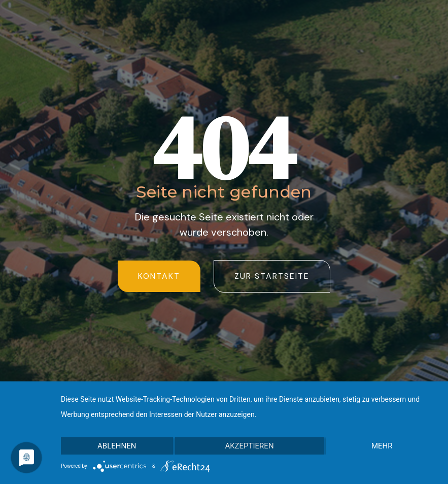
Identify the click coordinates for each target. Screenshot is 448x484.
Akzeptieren (249, 446)
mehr (382, 446)
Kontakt (159, 276)
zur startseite (272, 276)
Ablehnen (117, 446)
